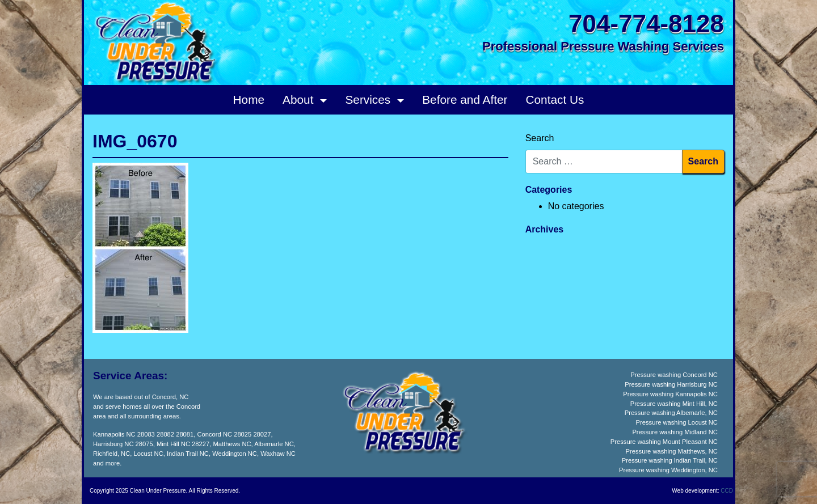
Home (249, 99)
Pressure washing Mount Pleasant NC (664, 442)
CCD (727, 491)
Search (540, 138)
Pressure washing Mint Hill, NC (674, 404)
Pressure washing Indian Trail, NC (670, 460)
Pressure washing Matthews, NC (672, 451)
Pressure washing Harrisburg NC (671, 384)
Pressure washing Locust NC (677, 422)
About (300, 99)
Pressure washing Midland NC (675, 432)
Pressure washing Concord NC (674, 375)
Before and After (465, 99)
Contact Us (555, 99)
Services (369, 99)
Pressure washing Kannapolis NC (670, 394)
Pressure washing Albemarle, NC (671, 413)
